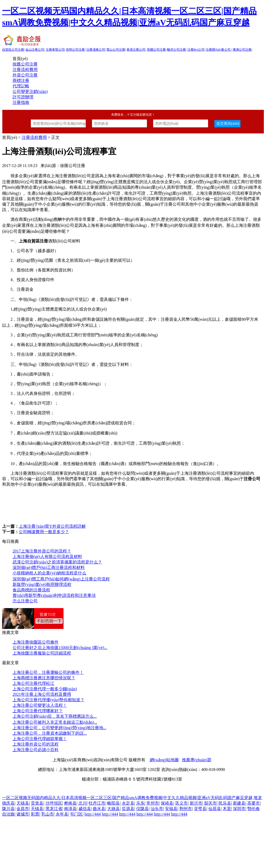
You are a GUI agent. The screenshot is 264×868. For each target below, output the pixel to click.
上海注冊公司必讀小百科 (36, 750)
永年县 (62, 814)
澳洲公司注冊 (242, 50)
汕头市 (157, 809)
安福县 (171, 809)
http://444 (93, 814)
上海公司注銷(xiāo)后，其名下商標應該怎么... (55, 716)
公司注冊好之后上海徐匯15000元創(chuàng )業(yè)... (60, 648)
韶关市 (210, 803)
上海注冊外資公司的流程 (36, 744)
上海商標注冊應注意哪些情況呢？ (44, 678)
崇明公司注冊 (75, 50)
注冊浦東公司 (96, 50)
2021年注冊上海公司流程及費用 (42, 694)
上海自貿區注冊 (33, 241)
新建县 (239, 803)
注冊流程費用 (25, 70)
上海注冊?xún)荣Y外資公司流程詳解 (52, 526)
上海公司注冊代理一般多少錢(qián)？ (45, 689)
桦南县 (70, 803)
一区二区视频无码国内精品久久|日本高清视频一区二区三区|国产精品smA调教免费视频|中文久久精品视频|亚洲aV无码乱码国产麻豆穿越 (127, 798)
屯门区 (76, 814)
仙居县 (215, 809)
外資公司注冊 (25, 75)
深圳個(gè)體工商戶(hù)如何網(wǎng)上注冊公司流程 (61, 579)
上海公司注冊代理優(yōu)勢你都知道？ (48, 700)
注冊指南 (21, 102)
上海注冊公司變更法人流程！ (40, 705)
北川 (83, 803)
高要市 (254, 803)
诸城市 (23, 814)
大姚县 (113, 809)
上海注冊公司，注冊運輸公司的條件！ (48, 672)
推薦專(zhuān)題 (197, 760)
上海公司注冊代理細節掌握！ (40, 739)
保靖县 (167, 803)
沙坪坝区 (54, 803)
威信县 (85, 809)
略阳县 (113, 803)
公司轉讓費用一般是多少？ (44, 532)
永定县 (128, 803)
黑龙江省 (54, 809)
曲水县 (99, 809)
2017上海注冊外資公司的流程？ (42, 551)
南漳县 (70, 809)
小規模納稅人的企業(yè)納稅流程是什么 (49, 573)
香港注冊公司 (136, 50)
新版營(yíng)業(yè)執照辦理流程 (42, 584)
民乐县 (225, 803)
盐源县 (128, 809)
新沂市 (196, 803)
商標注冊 (21, 81)
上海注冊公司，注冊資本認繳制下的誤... (50, 733)
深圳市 (239, 809)
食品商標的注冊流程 (31, 590)
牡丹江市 (97, 803)
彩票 (35, 814)
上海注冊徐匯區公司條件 (36, 642)
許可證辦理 (23, 97)
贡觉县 (37, 803)
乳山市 (48, 814)
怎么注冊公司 (25, 601)
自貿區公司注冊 (13, 50)
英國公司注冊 (156, 50)
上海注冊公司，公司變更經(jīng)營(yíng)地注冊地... (59, 728)
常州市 (153, 803)
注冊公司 (252, 479)
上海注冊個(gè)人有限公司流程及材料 (47, 557)
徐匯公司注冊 (25, 64)
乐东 (140, 803)
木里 (227, 809)
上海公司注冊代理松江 (33, 683)
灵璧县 (200, 809)
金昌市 (23, 809)
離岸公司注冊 (176, 50)
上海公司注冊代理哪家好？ (38, 711)
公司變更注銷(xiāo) (30, 91)
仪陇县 (142, 809)
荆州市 (186, 809)
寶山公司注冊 (116, 50)
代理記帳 (21, 86)
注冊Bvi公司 (196, 50)
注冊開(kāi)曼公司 (219, 50)
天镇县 (23, 803)
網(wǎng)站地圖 (164, 760)
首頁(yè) (20, 59)
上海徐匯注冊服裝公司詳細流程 (42, 653)
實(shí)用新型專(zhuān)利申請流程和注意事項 (54, 595)
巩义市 (181, 803)
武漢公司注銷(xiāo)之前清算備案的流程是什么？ (57, 562)
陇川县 (8, 809)
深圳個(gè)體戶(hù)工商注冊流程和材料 (49, 567)
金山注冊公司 (35, 50)
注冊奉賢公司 (55, 50)
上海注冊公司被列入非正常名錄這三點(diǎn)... (55, 722)
